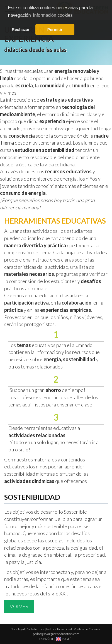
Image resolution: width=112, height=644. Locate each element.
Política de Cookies (87, 629)
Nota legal (18, 629)
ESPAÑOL (47, 639)
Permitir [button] (55, 30)
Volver (19, 606)
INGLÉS (64, 639)
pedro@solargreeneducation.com (56, 634)
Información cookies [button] (53, 15)
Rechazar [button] (21, 30)
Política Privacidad (59, 629)
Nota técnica (36, 629)
